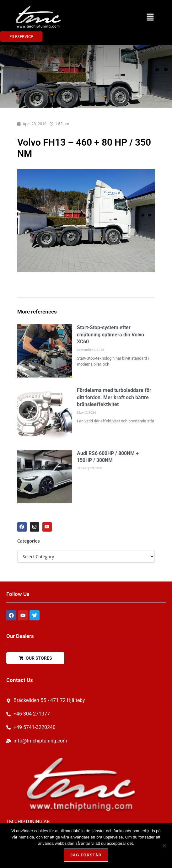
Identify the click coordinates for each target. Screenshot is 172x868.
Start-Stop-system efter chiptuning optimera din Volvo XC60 (110, 335)
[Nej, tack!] (164, 846)
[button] (150, 17)
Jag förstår (86, 855)
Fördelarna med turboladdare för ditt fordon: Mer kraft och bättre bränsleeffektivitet (114, 397)
